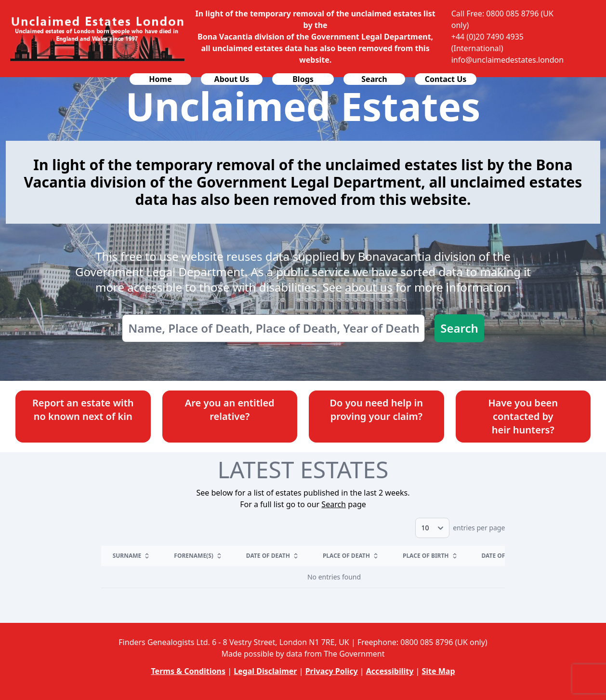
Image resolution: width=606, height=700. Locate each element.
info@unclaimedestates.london (507, 60)
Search (459, 328)
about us (369, 287)
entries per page (460, 528)
